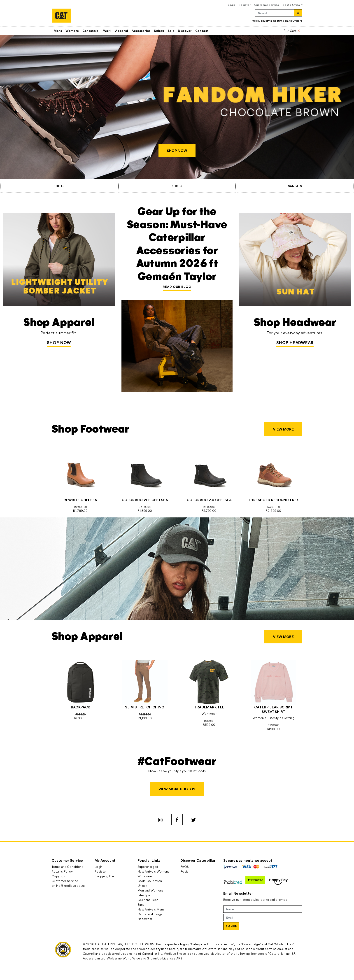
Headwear (145, 919)
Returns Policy (62, 871)
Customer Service (267, 5)
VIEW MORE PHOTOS (177, 789)
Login (232, 5)
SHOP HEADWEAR (295, 342)
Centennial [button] (91, 31)
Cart (292, 31)
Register (245, 5)
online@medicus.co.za (68, 886)
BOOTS (59, 186)
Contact (202, 31)
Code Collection (150, 881)
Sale (171, 31)
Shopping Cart (105, 876)
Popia (185, 871)
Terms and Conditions (68, 867)
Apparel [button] (121, 31)
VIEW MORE (283, 429)
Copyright (59, 876)
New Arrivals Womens (154, 871)
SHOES (177, 186)
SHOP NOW (177, 150)
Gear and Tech (148, 900)
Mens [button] (58, 31)
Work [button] (107, 31)
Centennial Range (150, 914)
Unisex (159, 31)
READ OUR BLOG (177, 287)
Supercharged (148, 867)
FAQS (185, 867)
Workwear (145, 876)
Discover (185, 31)
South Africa (292, 5)
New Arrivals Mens (151, 909)
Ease (141, 904)
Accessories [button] (141, 31)
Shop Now (59, 342)
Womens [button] (72, 31)
